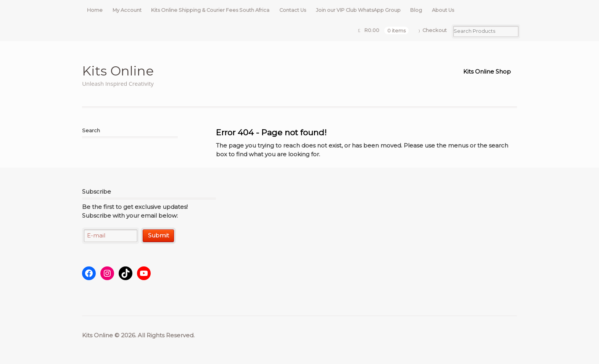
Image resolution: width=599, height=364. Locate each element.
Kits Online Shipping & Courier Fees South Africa (210, 10)
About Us (443, 10)
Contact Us (293, 10)
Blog (416, 10)
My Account (127, 10)
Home (95, 10)
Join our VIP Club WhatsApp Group (358, 10)
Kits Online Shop (487, 71)
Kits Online (118, 71)
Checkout (435, 30)
